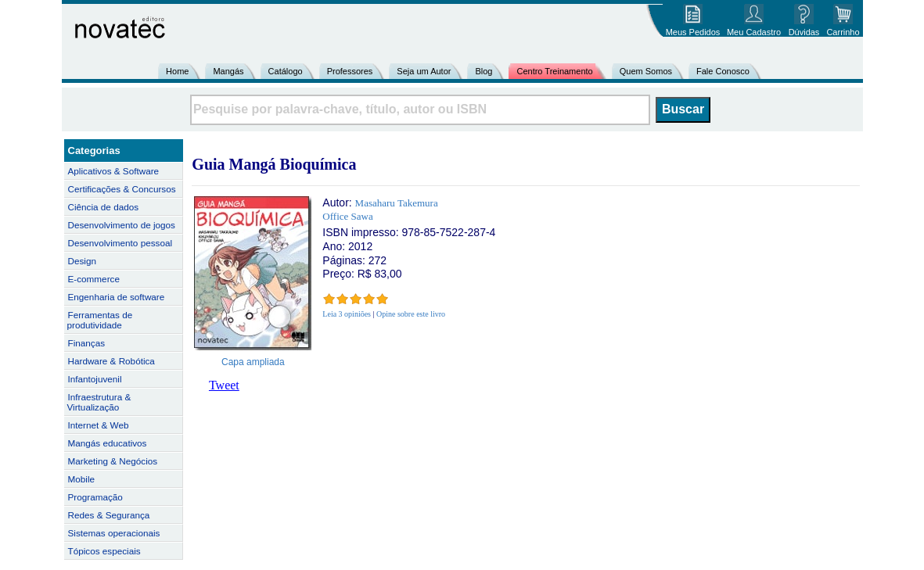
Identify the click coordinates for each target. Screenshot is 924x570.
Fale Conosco (723, 71)
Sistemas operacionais (114, 533)
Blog (484, 71)
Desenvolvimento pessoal (120, 243)
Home (177, 71)
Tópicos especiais (104, 551)
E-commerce (94, 279)
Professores (350, 71)
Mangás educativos (108, 443)
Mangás (228, 71)
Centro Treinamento (554, 71)
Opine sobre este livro (411, 314)
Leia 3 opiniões (347, 314)
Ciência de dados (104, 207)
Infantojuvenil (95, 379)
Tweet (224, 385)
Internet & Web (99, 425)
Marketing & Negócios (113, 461)
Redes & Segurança (109, 515)
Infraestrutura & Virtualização (99, 402)
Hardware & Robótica (111, 361)
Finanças (87, 343)
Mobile (82, 479)
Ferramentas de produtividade (100, 320)
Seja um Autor (424, 71)
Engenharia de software (117, 297)
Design (82, 261)
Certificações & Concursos (122, 189)
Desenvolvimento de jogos (122, 225)
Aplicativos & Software (114, 171)
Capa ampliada (253, 362)
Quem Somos (646, 71)
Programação (95, 497)
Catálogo (286, 71)
